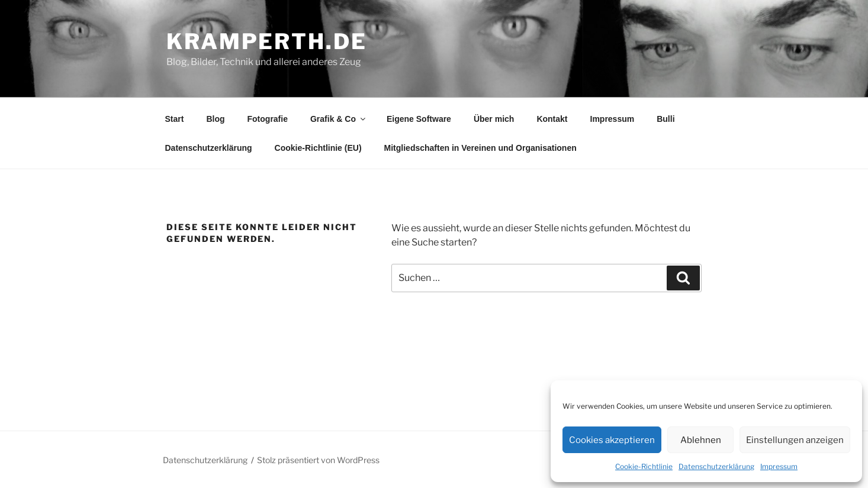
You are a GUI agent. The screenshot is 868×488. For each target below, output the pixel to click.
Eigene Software (419, 119)
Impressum (779, 466)
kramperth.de (267, 41)
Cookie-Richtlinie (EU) (318, 148)
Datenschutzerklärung (716, 466)
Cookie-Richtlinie (644, 466)
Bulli (666, 119)
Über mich (494, 119)
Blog (215, 119)
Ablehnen (701, 440)
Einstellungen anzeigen (795, 440)
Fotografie (268, 119)
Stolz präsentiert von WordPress (318, 460)
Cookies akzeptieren (612, 440)
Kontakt (552, 119)
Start (175, 119)
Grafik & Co (339, 119)
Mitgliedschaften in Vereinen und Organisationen (480, 148)
